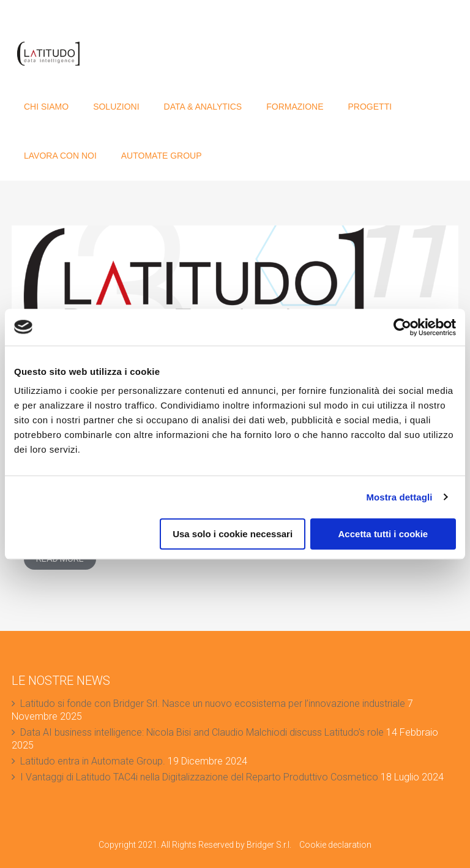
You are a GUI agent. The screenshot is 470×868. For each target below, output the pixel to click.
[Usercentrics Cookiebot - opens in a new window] (402, 327)
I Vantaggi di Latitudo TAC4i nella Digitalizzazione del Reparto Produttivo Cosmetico (199, 777)
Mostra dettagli (399, 497)
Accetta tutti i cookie (383, 534)
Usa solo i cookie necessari (233, 534)
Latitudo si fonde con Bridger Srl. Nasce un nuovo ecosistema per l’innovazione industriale (213, 704)
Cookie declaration (335, 845)
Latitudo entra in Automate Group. (93, 761)
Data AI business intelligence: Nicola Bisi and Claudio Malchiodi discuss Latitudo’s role (202, 732)
